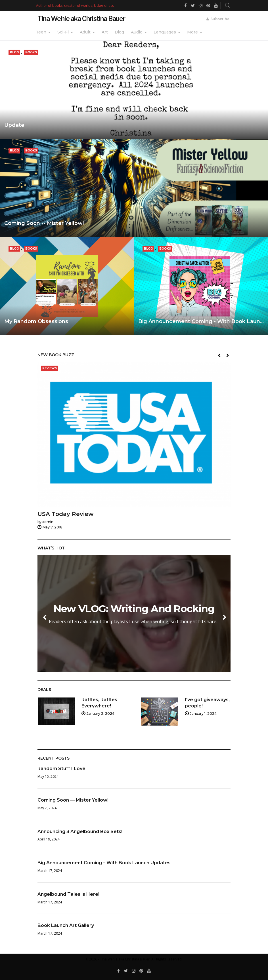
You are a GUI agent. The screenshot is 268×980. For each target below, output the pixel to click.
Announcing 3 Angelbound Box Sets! (80, 832)
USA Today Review (65, 514)
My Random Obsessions (36, 321)
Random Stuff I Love (61, 769)
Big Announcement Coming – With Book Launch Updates (104, 863)
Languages (165, 32)
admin (48, 522)
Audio (137, 32)
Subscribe (220, 19)
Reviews (50, 369)
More (192, 32)
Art (105, 32)
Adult (85, 32)
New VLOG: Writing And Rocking (141, 609)
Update (14, 125)
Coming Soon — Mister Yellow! (73, 800)
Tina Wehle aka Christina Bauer (81, 19)
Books (31, 52)
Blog (119, 32)
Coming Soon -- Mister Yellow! (44, 223)
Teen (41, 32)
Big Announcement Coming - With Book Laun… (201, 321)
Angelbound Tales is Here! (68, 894)
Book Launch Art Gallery (66, 925)
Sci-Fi (63, 32)
